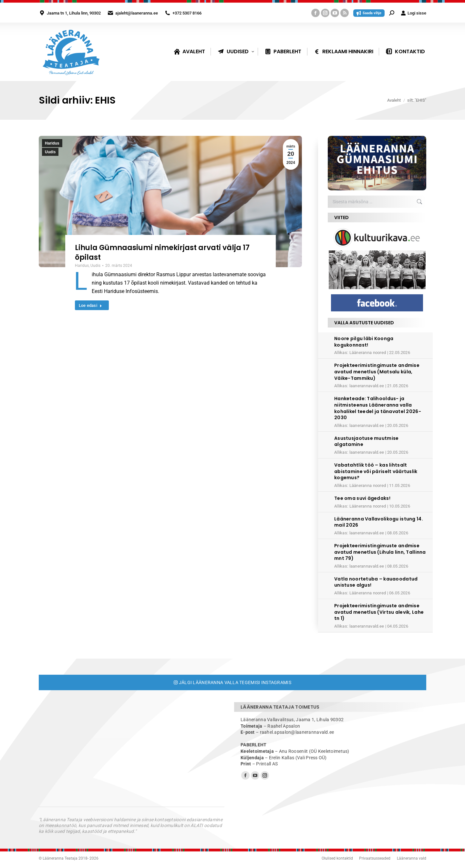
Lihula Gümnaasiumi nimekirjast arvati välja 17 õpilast (162, 252)
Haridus (52, 143)
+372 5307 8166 (187, 13)
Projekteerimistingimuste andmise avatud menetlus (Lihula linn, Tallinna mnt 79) (380, 552)
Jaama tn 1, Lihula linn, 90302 (74, 13)
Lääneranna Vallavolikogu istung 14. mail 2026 (379, 522)
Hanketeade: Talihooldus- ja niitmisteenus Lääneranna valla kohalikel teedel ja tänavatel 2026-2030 (378, 408)
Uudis (50, 152)
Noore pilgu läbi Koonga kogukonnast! (364, 342)
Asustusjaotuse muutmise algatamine (366, 441)
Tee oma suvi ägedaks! (362, 498)
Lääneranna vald (412, 858)
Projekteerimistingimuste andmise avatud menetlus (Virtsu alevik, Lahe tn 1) (379, 612)
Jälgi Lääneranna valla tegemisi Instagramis (232, 682)
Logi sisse (413, 13)
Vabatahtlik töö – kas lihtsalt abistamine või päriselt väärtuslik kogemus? (376, 471)
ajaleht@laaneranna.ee (137, 13)
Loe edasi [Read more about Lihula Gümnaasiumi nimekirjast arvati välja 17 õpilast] (91, 305)
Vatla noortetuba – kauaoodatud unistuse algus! (376, 582)
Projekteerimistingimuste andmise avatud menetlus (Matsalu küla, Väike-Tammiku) (377, 372)
